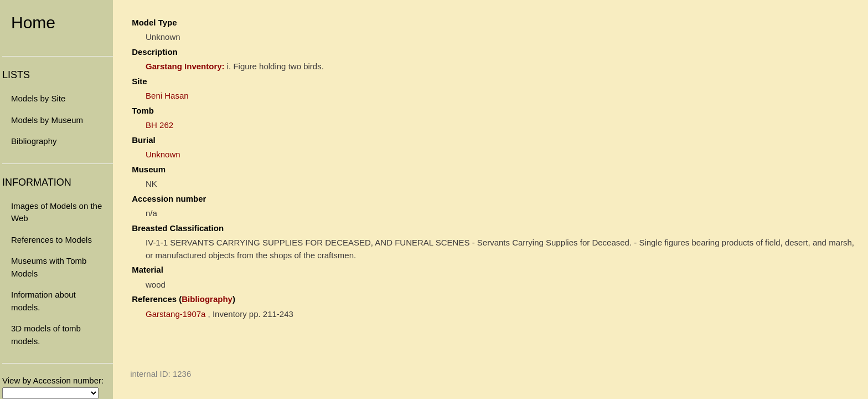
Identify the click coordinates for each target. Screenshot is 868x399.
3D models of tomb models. (46, 335)
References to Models (51, 240)
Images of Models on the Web (56, 212)
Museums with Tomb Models (49, 267)
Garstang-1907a (175, 314)
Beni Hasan (167, 96)
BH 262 (159, 125)
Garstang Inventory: (185, 66)
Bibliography (34, 141)
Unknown (163, 154)
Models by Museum (47, 120)
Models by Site (38, 98)
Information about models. (43, 301)
